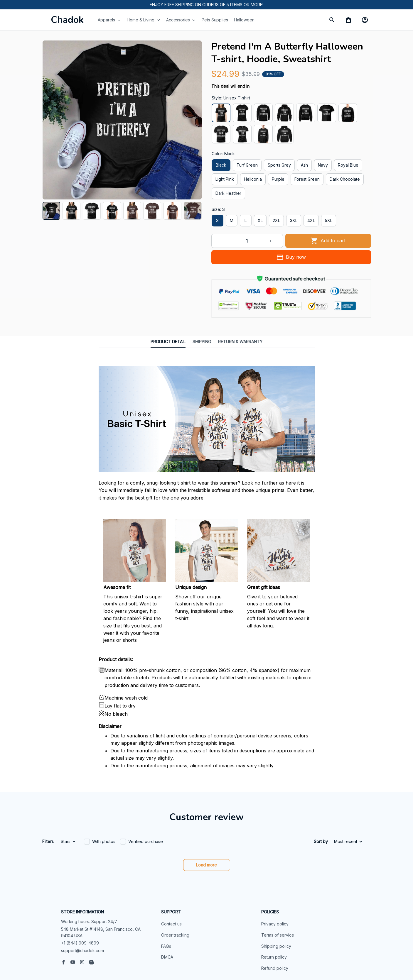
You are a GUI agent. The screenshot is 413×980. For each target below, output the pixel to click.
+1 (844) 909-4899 (80, 903)
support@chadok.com (82, 911)
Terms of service (278, 895)
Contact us (171, 884)
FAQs (166, 906)
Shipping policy (276, 906)
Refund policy (275, 928)
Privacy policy (275, 884)
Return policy (274, 917)
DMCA (167, 917)
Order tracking (175, 895)
